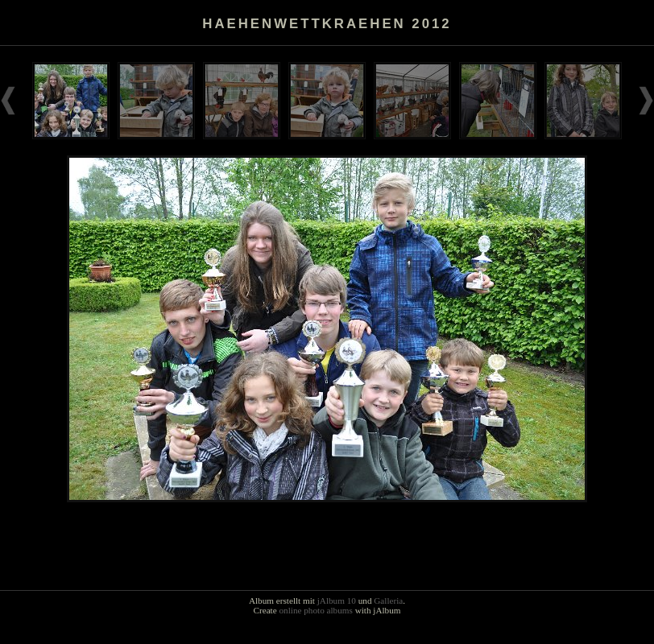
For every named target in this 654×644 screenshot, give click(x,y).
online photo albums (315, 610)
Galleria (388, 601)
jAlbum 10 (337, 601)
